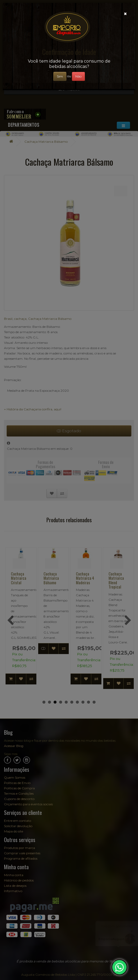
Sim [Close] (60, 76)
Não (78, 76)
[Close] (125, 14)
